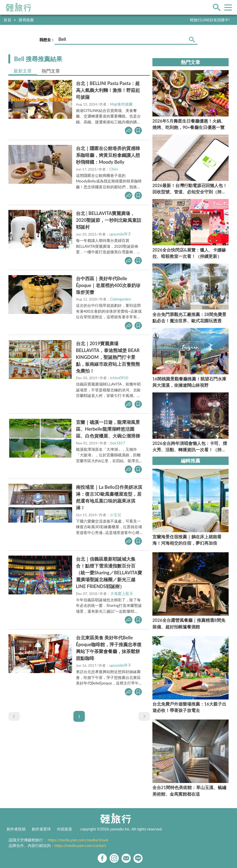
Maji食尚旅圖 (121, 104)
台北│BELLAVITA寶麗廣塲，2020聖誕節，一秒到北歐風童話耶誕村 (109, 220)
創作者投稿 (16, 829)
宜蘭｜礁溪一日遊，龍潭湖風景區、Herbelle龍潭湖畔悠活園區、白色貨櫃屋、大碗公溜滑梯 (108, 429)
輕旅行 (19, 7)
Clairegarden (121, 299)
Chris (114, 169)
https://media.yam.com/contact (80, 845)
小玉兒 (115, 515)
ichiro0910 (119, 378)
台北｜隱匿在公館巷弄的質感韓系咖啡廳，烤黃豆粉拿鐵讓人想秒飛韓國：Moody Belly (108, 155)
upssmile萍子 (120, 234)
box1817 (118, 443)
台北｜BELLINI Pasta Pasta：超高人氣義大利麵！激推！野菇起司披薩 (108, 90)
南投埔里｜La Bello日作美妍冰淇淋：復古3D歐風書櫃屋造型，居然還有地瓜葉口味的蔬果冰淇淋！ (109, 497)
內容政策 (65, 829)
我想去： (47, 40)
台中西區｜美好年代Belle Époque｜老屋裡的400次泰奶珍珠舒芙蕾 (108, 285)
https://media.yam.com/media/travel (78, 840)
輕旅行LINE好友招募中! (210, 20)
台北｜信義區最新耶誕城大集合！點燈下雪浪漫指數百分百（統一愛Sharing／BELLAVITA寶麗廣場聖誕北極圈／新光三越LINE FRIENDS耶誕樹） (109, 573)
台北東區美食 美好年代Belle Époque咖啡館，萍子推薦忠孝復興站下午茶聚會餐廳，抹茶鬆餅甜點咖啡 (109, 648)
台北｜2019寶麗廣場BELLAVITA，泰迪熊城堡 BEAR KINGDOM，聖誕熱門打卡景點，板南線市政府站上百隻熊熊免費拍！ (108, 357)
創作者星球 (41, 829)
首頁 (7, 20)
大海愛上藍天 (122, 593)
